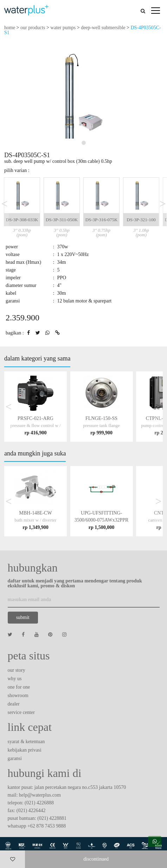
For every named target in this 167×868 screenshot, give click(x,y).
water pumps (63, 28)
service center (21, 712)
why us (15, 679)
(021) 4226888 (39, 803)
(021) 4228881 (52, 818)
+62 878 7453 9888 (47, 826)
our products (33, 28)
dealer (14, 704)
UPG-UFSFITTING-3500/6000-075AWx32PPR (102, 520)
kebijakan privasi (25, 750)
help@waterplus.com (40, 795)
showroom (18, 695)
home (10, 28)
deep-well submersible (103, 28)
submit (23, 617)
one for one (19, 687)
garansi (15, 758)
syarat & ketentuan (26, 742)
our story (17, 670)
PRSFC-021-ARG (35, 425)
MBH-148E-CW (35, 520)
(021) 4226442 (31, 810)
